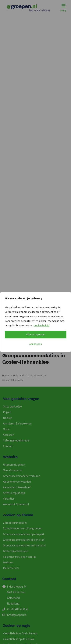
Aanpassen (36, 344)
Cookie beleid (42, 326)
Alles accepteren (36, 335)
